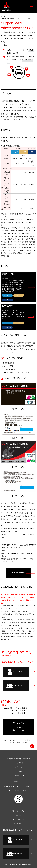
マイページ (18, 767)
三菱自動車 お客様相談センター (19, 708)
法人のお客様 (29, 253)
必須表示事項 (19, 824)
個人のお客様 (17, 253)
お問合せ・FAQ (18, 775)
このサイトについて (18, 820)
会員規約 (19, 815)
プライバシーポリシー (19, 811)
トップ (3, 16)
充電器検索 (18, 771)
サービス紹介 (19, 763)
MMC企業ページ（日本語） (19, 790)
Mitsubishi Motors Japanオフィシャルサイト (18, 786)
